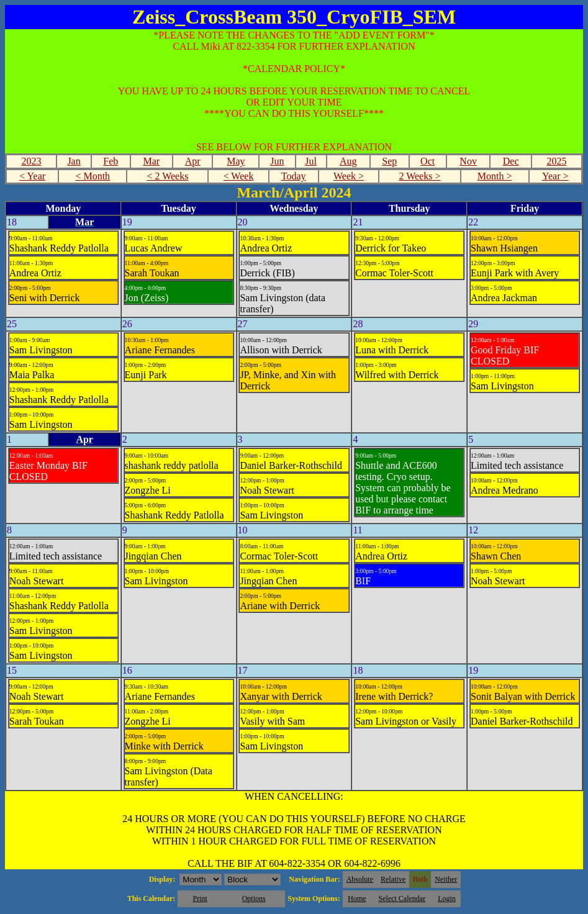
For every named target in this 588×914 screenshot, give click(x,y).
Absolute (360, 879)
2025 (556, 161)
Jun (277, 161)
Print (200, 898)
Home (357, 898)
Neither (446, 879)
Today (294, 176)
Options (254, 898)
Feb (111, 161)
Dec (511, 161)
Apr (193, 161)
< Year (32, 176)
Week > (349, 176)
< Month (93, 176)
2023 (31, 161)
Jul (311, 161)
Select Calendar (402, 898)
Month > (495, 176)
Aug (348, 161)
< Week (239, 176)
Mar (151, 161)
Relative (393, 879)
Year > (555, 176)
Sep (389, 161)
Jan (74, 161)
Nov (468, 161)
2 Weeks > (419, 176)
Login (447, 898)
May (236, 161)
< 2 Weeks (167, 176)
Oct (427, 161)
